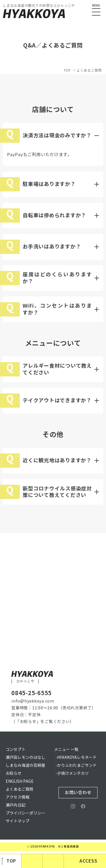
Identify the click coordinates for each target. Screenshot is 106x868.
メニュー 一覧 (66, 750)
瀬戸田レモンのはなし (25, 758)
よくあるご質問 (20, 789)
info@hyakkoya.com (33, 701)
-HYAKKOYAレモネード (76, 758)
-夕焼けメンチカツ (72, 773)
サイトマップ (18, 821)
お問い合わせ (78, 793)
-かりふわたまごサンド (76, 766)
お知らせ (14, 773)
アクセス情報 (18, 797)
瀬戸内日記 (16, 805)
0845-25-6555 (32, 693)
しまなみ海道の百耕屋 (25, 766)
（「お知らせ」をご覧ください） (43, 722)
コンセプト (16, 750)
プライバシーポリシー (25, 813)
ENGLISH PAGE (20, 781)
